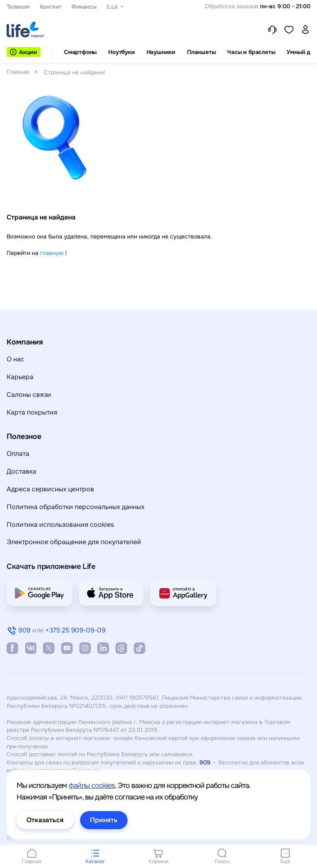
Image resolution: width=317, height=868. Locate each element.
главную (52, 253)
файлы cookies (92, 785)
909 (205, 762)
